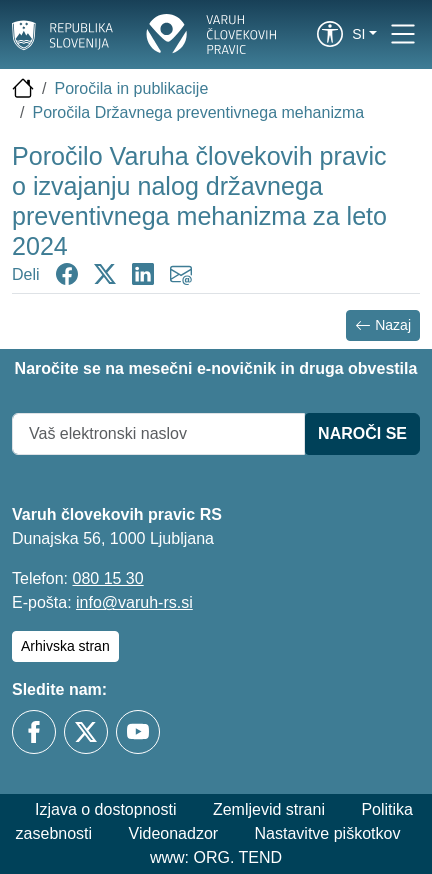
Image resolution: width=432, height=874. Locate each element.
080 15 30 (107, 578)
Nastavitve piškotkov (328, 833)
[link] (330, 34)
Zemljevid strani (269, 809)
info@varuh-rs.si (134, 602)
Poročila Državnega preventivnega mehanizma (198, 112)
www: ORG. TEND (216, 857)
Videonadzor (174, 833)
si (358, 34)
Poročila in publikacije (131, 88)
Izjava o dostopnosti (105, 809)
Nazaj (383, 325)
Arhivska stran (65, 646)
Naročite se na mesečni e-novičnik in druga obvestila (216, 368)
